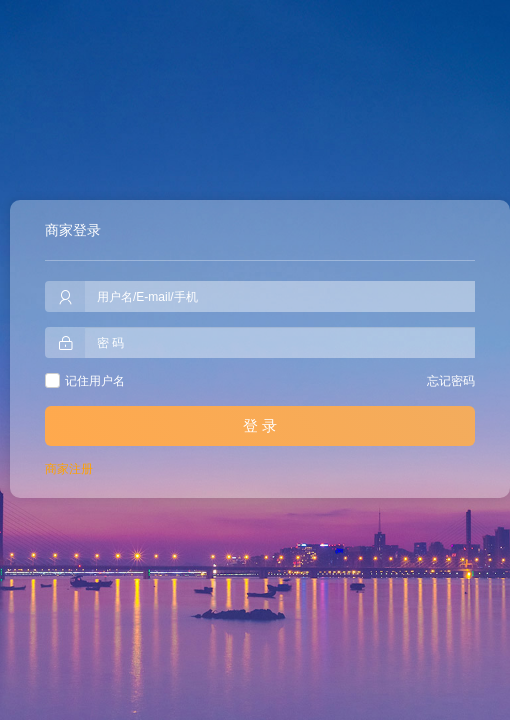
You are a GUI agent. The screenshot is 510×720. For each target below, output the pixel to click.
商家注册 (69, 469)
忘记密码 (451, 381)
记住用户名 (95, 381)
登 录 (260, 425)
